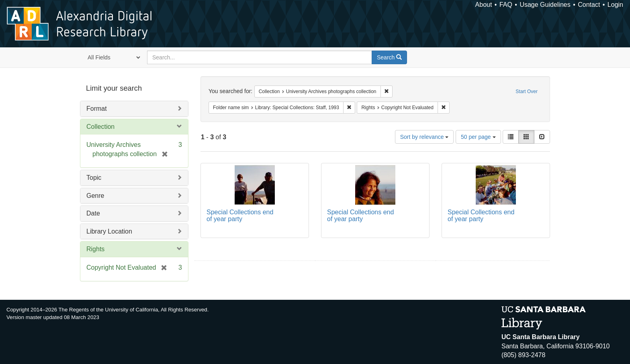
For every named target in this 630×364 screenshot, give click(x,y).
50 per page (478, 137)
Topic (94, 178)
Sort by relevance (424, 137)
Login (615, 5)
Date (93, 213)
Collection (100, 127)
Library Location (109, 231)
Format (97, 109)
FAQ (506, 5)
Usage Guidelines (545, 5)
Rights (95, 249)
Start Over (527, 92)
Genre (95, 196)
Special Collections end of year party (240, 216)
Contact (589, 5)
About (484, 5)
